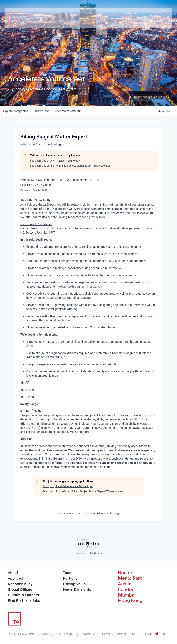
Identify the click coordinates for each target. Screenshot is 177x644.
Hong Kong (130, 601)
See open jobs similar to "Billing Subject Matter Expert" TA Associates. (71, 166)
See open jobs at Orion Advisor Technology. (55, 161)
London (126, 589)
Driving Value (74, 584)
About (13, 573)
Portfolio (70, 578)
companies (15, 111)
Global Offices (20, 589)
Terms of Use (126, 634)
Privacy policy (80, 553)
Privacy (108, 634)
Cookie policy (97, 553)
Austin (125, 584)
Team (68, 573)
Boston (126, 573)
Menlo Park (130, 578)
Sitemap (146, 634)
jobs (42, 111)
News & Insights (77, 589)
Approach (16, 578)
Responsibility (20, 584)
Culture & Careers (23, 595)
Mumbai (127, 595)
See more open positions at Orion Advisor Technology (88, 513)
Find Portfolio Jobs (24, 600)
